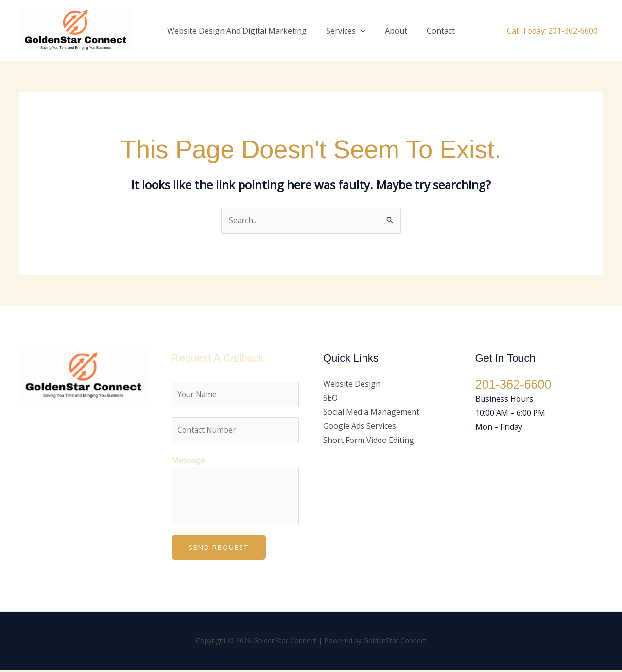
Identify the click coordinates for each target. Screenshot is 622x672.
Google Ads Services (360, 426)
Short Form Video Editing (369, 440)
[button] (363, 31)
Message (188, 462)
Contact (435, 31)
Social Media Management (371, 412)
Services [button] (348, 31)
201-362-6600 (515, 385)
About (394, 31)
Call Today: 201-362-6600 (552, 31)
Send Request (219, 549)
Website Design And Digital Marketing (243, 31)
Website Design (352, 384)
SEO (330, 398)
